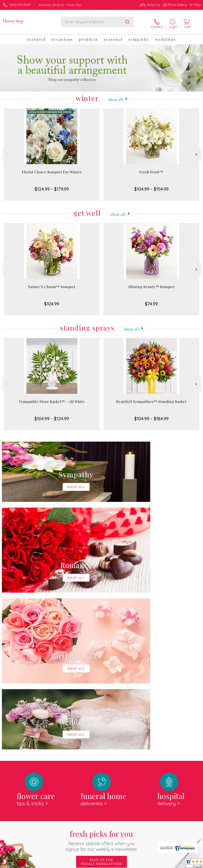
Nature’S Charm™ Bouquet (52, 284)
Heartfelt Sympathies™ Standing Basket (151, 399)
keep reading (138, 734)
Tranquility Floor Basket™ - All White (52, 399)
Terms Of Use (114, 864)
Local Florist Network (163, 864)
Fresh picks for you (102, 681)
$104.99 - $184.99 (151, 416)
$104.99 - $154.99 (151, 186)
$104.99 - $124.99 (52, 416)
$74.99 (151, 301)
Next (197, 152)
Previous (6, 152)
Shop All (116, 96)
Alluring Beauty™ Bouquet (151, 284)
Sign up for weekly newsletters (101, 702)
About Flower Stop (17, 726)
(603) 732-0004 (20, 5)
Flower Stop (13, 21)
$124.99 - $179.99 (52, 186)
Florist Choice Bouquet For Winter (52, 170)
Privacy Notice (136, 864)
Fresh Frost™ (151, 170)
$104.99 (52, 301)
